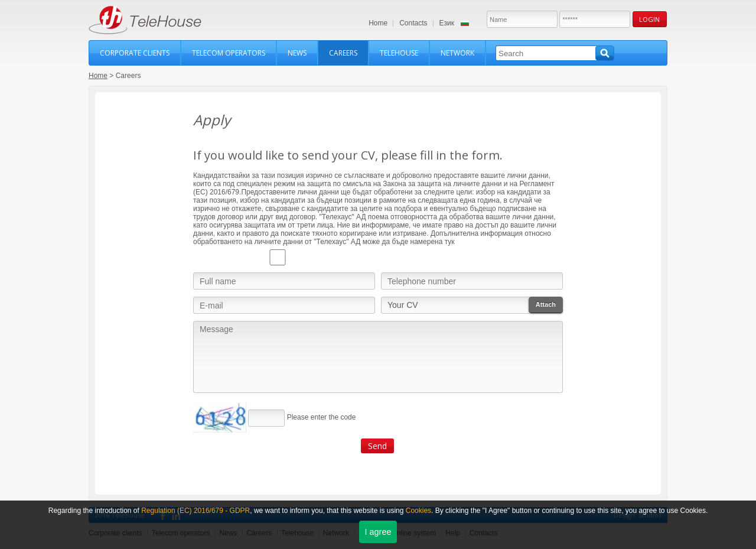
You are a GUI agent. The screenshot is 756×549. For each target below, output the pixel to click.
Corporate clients (135, 53)
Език (447, 23)
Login (649, 19)
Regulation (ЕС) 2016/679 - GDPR (195, 511)
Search (605, 53)
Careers (343, 53)
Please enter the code (322, 417)
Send (377, 446)
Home (378, 23)
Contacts (413, 23)
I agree (378, 532)
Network (457, 53)
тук (450, 242)
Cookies (418, 511)
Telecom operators (229, 53)
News (297, 53)
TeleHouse (145, 20)
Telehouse (399, 53)
